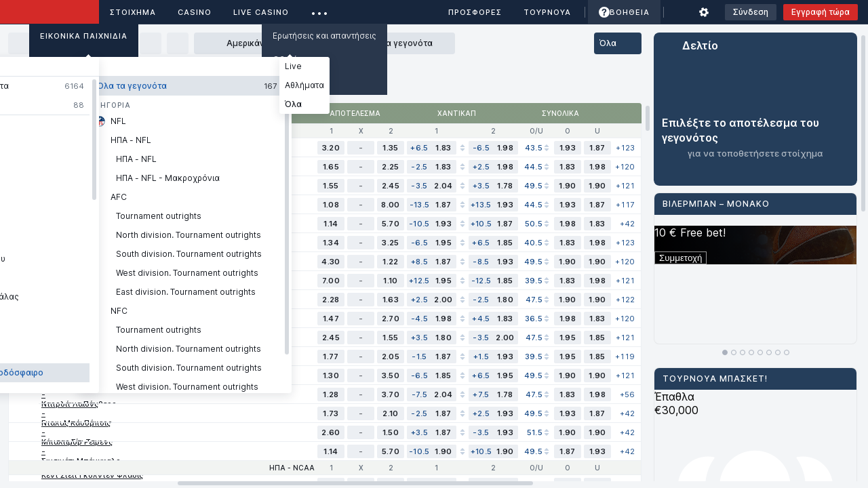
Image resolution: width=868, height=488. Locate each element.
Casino (195, 12)
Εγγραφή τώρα (821, 12)
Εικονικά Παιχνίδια (84, 36)
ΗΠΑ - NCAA (292, 468)
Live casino (261, 12)
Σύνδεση (751, 12)
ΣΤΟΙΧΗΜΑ (133, 12)
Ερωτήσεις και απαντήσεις (324, 36)
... (320, 10)
